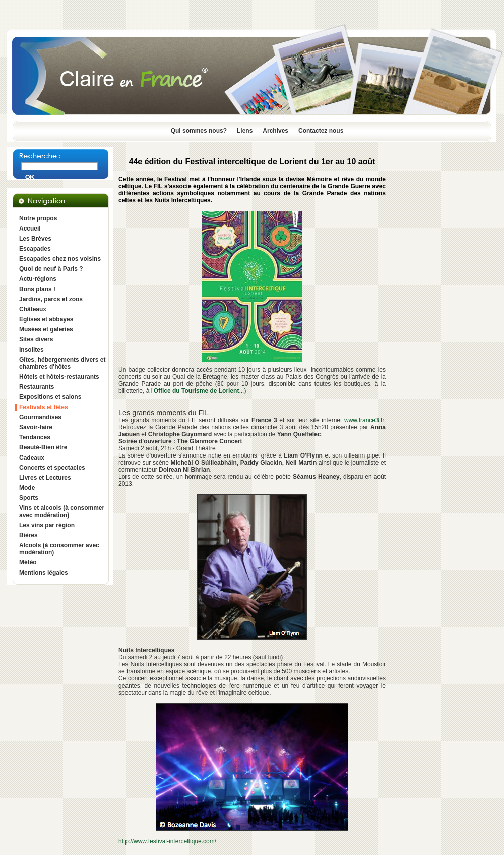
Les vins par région (47, 525)
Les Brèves (35, 239)
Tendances (35, 437)
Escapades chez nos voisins (60, 259)
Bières (28, 535)
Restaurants (37, 387)
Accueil (30, 229)
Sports (29, 498)
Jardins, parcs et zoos (51, 299)
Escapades (35, 249)
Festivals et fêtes (44, 407)
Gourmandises (40, 417)
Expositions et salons (50, 397)
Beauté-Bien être (43, 447)
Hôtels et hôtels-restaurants (59, 377)
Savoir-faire (36, 427)
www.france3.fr (364, 420)
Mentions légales (44, 573)
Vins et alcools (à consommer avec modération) (62, 511)
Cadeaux (32, 458)
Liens (245, 131)
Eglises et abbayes (46, 319)
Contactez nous (321, 131)
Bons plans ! (37, 289)
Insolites (31, 350)
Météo (28, 562)
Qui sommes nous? (199, 131)
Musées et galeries (46, 329)
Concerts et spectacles (52, 468)
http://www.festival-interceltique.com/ (167, 841)
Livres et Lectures (45, 478)
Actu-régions (38, 279)
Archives (275, 131)
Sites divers (36, 339)
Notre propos (38, 218)
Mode (27, 488)
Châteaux (33, 309)
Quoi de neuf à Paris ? (51, 269)
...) (200, 391)
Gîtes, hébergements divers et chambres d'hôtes (62, 363)
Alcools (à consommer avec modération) (59, 549)
